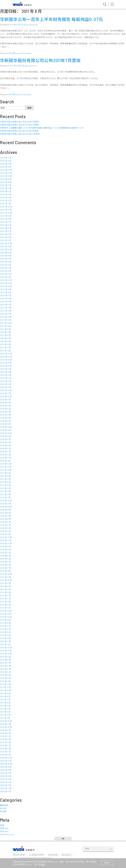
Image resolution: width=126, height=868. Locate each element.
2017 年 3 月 (5, 491)
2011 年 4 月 (5, 709)
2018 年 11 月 (6, 430)
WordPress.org (7, 834)
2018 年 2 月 (5, 458)
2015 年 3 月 (5, 565)
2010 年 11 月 (6, 724)
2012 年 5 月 (5, 669)
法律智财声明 (36, 855)
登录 (2, 825)
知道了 (107, 863)
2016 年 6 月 (5, 519)
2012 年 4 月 (5, 672)
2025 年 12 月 (6, 170)
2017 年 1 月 (5, 497)
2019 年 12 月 (6, 390)
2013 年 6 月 (5, 629)
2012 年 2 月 (5, 678)
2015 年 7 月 (5, 553)
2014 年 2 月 (5, 605)
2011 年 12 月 (6, 684)
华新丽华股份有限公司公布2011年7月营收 (40, 60)
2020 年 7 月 (6, 369)
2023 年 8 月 (6, 256)
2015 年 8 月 (5, 550)
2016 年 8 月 (5, 513)
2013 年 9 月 (5, 620)
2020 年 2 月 (6, 384)
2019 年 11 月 (6, 393)
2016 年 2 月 (5, 531)
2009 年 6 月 (6, 776)
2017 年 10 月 (6, 470)
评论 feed (4, 831)
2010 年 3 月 (5, 749)
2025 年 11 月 (6, 173)
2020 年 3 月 (6, 381)
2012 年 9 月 (5, 657)
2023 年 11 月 (6, 246)
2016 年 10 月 (6, 507)
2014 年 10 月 (6, 580)
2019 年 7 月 (5, 406)
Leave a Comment (23, 53)
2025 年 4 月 (6, 194)
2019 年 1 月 (5, 424)
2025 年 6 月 (6, 188)
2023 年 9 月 (6, 253)
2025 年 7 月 (6, 185)
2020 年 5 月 (6, 375)
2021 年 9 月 (5, 326)
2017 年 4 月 (5, 488)
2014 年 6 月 (5, 592)
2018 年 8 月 (5, 439)
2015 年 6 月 (5, 556)
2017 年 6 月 (5, 482)
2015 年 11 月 (6, 540)
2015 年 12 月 (6, 537)
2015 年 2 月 (5, 568)
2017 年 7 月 (5, 479)
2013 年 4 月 (5, 635)
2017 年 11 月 (6, 467)
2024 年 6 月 (6, 225)
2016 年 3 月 (5, 528)
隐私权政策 (19, 855)
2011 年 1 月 (5, 718)
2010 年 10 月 (6, 727)
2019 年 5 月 (5, 412)
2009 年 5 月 (6, 779)
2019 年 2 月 (5, 421)
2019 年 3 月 (5, 418)
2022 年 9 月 (6, 289)
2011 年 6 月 (5, 703)
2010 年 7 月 (5, 736)
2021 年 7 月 (5, 332)
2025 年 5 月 (6, 191)
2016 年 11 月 (6, 504)
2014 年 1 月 (5, 608)
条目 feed (4, 828)
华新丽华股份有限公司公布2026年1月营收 (19, 131)
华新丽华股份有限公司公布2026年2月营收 (20, 125)
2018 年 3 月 (5, 455)
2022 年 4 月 (6, 305)
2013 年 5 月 (5, 632)
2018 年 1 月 (5, 461)
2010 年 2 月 (5, 752)
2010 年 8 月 (5, 733)
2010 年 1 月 (5, 755)
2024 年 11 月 (6, 210)
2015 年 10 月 (6, 543)
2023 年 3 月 (6, 271)
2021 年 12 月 (6, 317)
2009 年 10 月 (6, 764)
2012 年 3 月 (5, 675)
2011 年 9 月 (5, 693)
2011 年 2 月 (5, 715)
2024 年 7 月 (6, 222)
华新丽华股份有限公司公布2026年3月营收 (19, 122)
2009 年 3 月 (6, 785)
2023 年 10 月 (6, 250)
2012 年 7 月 (5, 663)
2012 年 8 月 (5, 660)
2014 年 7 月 (5, 589)
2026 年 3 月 (6, 161)
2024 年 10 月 (6, 213)
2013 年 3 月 (5, 638)
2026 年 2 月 (6, 164)
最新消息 (4, 805)
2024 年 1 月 (5, 240)
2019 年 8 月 (5, 403)
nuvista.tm (33, 25)
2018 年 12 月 (6, 427)
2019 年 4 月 (5, 415)
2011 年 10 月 (6, 690)
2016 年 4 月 (5, 525)
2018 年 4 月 (5, 452)
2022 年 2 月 (6, 311)
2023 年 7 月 (6, 259)
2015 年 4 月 (5, 562)
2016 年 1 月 (5, 534)
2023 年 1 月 (5, 277)
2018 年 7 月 (5, 442)
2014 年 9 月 (5, 583)
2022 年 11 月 (6, 283)
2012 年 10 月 (6, 654)
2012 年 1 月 (5, 681)
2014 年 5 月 (5, 595)
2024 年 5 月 (6, 228)
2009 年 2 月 (6, 788)
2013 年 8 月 (5, 623)
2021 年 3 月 (5, 344)
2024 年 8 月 (6, 219)
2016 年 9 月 (5, 510)
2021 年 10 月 (6, 323)
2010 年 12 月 (6, 721)
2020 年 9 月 (6, 363)
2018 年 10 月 (6, 433)
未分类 (12, 53)
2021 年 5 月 (5, 338)
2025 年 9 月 (6, 179)
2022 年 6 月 (6, 298)
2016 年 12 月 (6, 501)
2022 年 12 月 (6, 280)
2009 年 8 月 (6, 770)
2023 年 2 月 (6, 274)
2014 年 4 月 (5, 599)
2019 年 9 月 (5, 400)
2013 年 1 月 (5, 644)
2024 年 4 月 (6, 231)
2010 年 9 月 (5, 730)
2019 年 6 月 (5, 409)
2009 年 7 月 (6, 773)
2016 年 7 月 (5, 516)
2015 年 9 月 (5, 546)
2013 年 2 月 (5, 641)
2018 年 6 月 (5, 445)
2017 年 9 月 (5, 473)
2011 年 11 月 (5, 687)
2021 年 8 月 (5, 329)
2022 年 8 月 (6, 292)
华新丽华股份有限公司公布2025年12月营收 (20, 134)
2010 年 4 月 (5, 745)
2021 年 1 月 (5, 351)
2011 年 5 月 (5, 706)
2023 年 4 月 (6, 268)
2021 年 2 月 (5, 347)
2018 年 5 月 (5, 449)
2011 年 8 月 (5, 696)
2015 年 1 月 (5, 571)
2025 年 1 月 (5, 204)
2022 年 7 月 (6, 295)
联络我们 (67, 855)
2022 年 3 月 (6, 308)
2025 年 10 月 (6, 176)
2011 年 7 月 (5, 700)
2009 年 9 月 (6, 767)
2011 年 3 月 (5, 712)
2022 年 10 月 (6, 286)
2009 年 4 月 (6, 782)
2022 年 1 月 (5, 314)
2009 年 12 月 (6, 758)
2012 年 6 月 (5, 666)
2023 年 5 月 (6, 265)
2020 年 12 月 (6, 354)
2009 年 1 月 (5, 791)
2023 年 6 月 (6, 262)
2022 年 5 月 (6, 302)
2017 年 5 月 (5, 485)
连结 (43, 864)
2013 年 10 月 (6, 617)
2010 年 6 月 (5, 739)
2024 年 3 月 (6, 234)
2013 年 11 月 (6, 614)
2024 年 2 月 (6, 237)
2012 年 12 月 (6, 648)
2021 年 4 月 (5, 341)
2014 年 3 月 (5, 602)
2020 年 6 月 (6, 372)
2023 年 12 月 (6, 243)
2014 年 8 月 (5, 586)
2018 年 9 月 (5, 436)
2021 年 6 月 (5, 335)
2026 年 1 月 (5, 167)
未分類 (3, 811)
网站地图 (53, 855)
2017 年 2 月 (5, 494)
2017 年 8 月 (5, 476)
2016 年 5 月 (5, 522)
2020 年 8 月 (6, 366)
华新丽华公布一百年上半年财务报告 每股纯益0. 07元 (51, 19)
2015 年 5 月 (5, 559)
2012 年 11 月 (6, 651)
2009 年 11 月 (6, 761)
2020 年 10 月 (6, 360)
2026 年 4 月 (6, 158)
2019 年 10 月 (6, 396)
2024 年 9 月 (6, 216)
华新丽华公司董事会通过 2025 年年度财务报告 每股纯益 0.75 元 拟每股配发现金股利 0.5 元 (42, 128)
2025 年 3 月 (6, 197)
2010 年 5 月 (5, 742)
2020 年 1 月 (5, 387)
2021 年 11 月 (6, 320)
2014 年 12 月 (6, 574)
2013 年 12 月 (6, 611)
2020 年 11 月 (6, 357)
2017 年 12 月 (6, 464)
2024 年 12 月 (6, 207)
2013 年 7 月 (5, 626)
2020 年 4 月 (6, 378)
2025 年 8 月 (6, 182)
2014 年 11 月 (6, 577)
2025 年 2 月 (6, 201)
